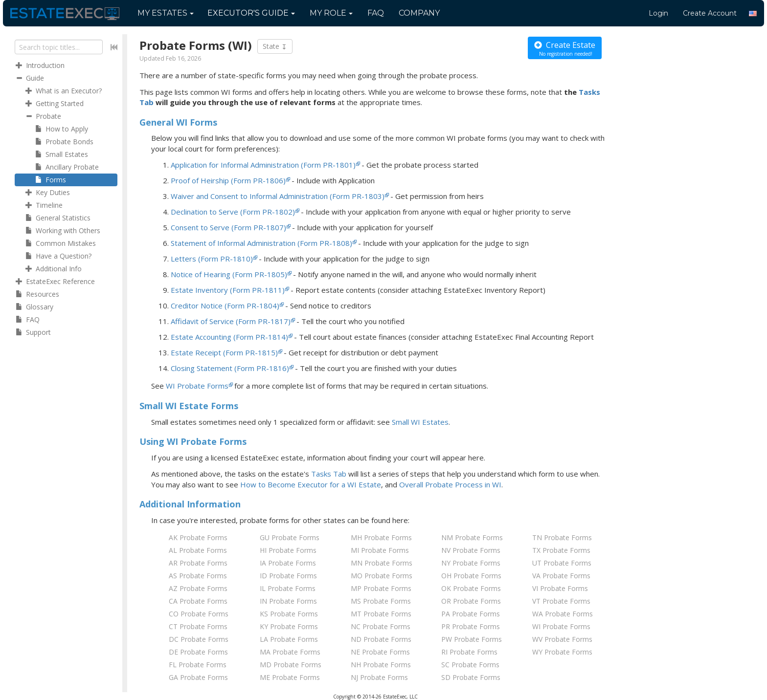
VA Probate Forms (561, 576)
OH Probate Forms (471, 576)
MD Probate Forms (291, 665)
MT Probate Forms (381, 614)
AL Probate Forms (198, 550)
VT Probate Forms (561, 601)
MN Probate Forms (382, 563)
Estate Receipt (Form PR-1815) (224, 352)
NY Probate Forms (471, 563)
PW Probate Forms (472, 639)
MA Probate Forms (290, 652)
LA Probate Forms (289, 639)
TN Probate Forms (562, 537)
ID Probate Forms (288, 576)
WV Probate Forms (562, 639)
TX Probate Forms (561, 550)
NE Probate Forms (380, 652)
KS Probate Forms (289, 614)
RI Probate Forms (469, 652)
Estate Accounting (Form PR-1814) (229, 337)
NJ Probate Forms (379, 677)
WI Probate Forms (197, 386)
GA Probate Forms (198, 677)
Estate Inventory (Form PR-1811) (228, 290)
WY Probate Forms (562, 652)
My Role (331, 13)
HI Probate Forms (288, 550)
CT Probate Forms (198, 626)
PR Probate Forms (471, 626)
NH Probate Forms (381, 665)
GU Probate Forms (290, 537)
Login (658, 13)
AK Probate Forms (198, 537)
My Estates (166, 13)
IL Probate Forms (288, 588)
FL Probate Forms (198, 665)
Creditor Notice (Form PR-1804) (225, 306)
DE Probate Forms (198, 652)
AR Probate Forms (198, 563)
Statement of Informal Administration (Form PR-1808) (261, 243)
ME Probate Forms (290, 677)
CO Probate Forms (199, 614)
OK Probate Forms (471, 588)
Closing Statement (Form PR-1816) (230, 368)
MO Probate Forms (382, 576)
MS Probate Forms (381, 601)
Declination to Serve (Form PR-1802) (233, 212)
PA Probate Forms (471, 614)
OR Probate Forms (471, 601)
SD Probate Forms (471, 677)
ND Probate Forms (381, 639)
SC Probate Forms (470, 665)
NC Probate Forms (381, 626)
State (275, 46)
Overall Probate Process (450, 484)
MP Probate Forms (381, 588)
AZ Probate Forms (198, 588)
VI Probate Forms (560, 588)
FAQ (376, 13)
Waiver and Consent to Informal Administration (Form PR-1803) (278, 196)
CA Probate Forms (198, 601)
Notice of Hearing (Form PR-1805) (229, 274)
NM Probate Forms (472, 537)
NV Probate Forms (471, 550)
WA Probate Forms (563, 614)
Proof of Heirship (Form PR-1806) (228, 180)
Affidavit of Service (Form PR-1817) (231, 321)
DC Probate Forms (199, 639)
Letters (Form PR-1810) (212, 259)
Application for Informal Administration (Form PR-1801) (263, 165)
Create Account (710, 13)
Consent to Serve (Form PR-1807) (228, 227)
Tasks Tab (329, 474)
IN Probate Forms (288, 601)
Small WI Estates (420, 422)
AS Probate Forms (198, 576)
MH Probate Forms (381, 537)
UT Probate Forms (562, 563)
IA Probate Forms (288, 563)
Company (419, 13)
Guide (251, 13)
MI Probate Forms (380, 550)
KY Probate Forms (289, 626)
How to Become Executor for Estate (311, 484)
